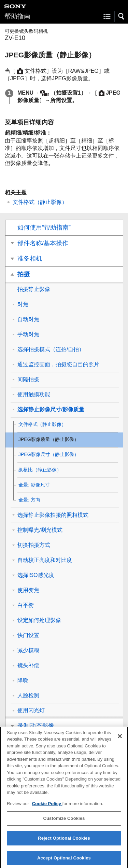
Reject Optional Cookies (64, 843)
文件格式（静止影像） (40, 202)
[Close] (120, 740)
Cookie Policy (47, 808)
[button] (122, 16)
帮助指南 (17, 16)
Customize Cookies (64, 823)
